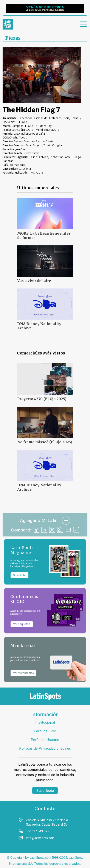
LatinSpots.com (40, 858)
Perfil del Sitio (45, 731)
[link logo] (8, 24)
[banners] (45, 8)
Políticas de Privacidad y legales (45, 748)
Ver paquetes (22, 624)
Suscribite (19, 575)
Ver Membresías (23, 673)
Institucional (45, 722)
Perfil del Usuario (45, 740)
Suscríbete (45, 791)
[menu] (84, 24)
